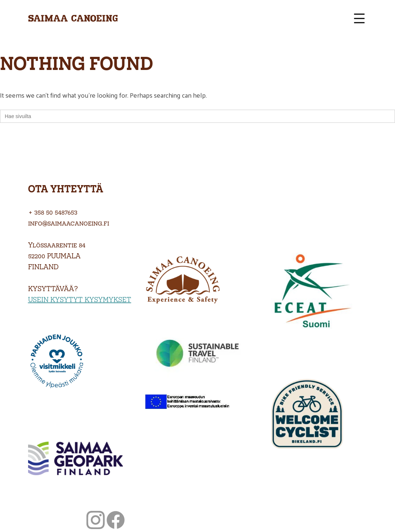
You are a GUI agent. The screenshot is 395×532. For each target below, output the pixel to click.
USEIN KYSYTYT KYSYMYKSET (80, 299)
